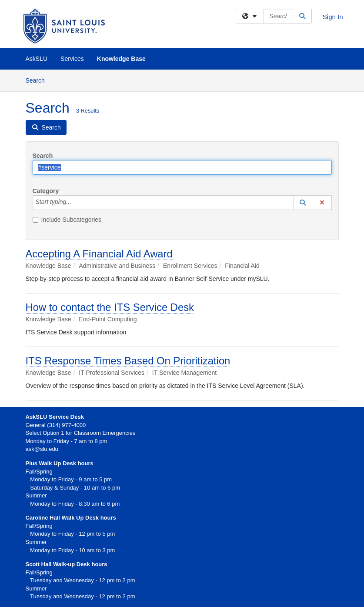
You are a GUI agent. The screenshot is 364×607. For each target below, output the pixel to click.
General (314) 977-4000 (56, 425)
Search (38, 80)
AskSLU (37, 59)
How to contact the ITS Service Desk (110, 307)
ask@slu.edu (42, 449)
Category (46, 191)
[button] (303, 203)
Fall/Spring (39, 526)
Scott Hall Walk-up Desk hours (67, 564)
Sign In (333, 17)
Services (72, 59)
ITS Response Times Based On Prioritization (128, 361)
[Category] (76, 203)
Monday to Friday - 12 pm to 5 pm (70, 534)
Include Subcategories (67, 220)
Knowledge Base (121, 59)
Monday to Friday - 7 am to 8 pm (67, 441)
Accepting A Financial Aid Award (99, 254)
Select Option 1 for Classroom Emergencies (81, 433)
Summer (36, 542)
